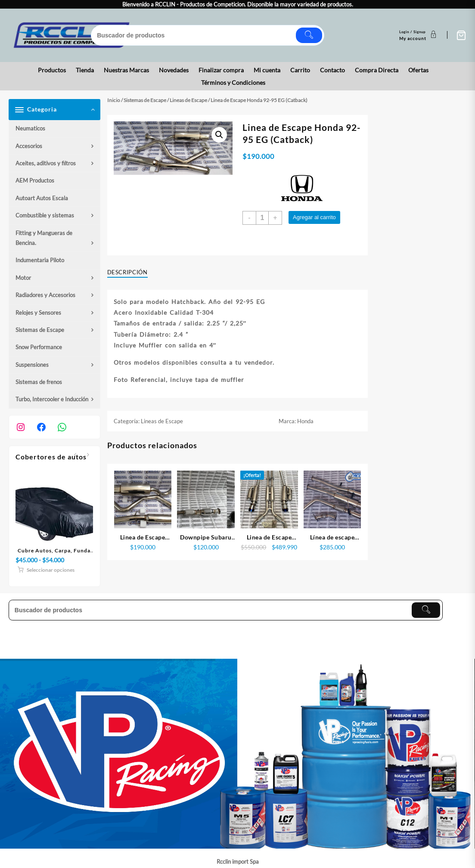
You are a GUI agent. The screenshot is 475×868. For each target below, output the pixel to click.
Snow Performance (39, 347)
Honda (305, 421)
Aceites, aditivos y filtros (46, 163)
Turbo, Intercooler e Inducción (52, 399)
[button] (219, 135)
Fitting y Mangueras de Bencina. (44, 238)
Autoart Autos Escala (42, 198)
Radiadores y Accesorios (45, 295)
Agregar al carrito (314, 217)
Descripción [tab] (127, 272)
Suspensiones (32, 365)
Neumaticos (30, 128)
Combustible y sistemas (45, 215)
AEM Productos (35, 180)
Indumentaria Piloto (40, 260)
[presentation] (75, 455)
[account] (419, 35)
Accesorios (29, 146)
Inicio (114, 100)
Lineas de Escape (188, 100)
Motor (23, 278)
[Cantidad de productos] (262, 218)
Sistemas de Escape (40, 330)
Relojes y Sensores (38, 313)
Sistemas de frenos (39, 382)
